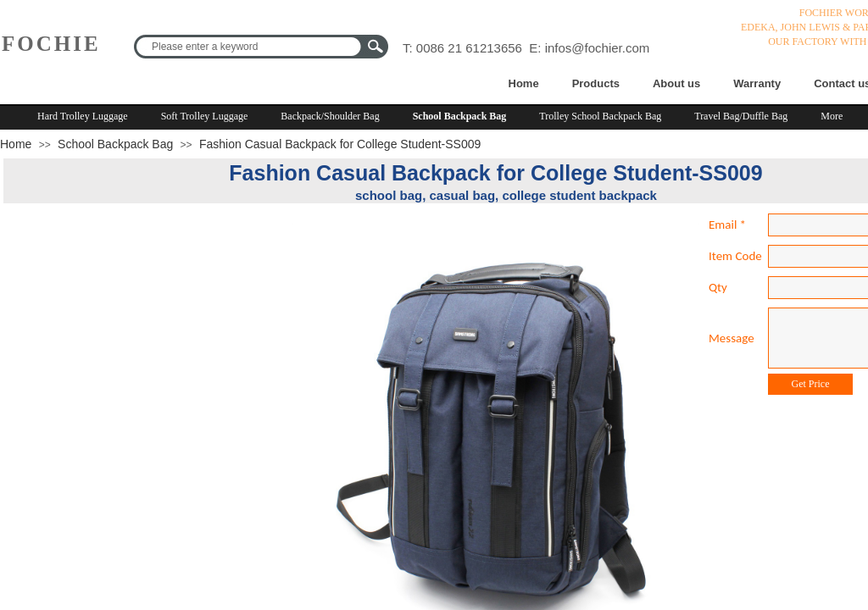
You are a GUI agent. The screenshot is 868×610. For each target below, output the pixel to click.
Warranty (757, 83)
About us (676, 83)
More (832, 116)
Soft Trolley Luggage (205, 116)
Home (524, 83)
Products (596, 83)
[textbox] (250, 47)
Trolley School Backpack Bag (600, 116)
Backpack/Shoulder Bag (330, 116)
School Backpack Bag (460, 116)
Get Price (811, 384)
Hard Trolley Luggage (83, 116)
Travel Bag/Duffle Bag (741, 116)
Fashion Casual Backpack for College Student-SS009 (340, 144)
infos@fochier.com (598, 48)
